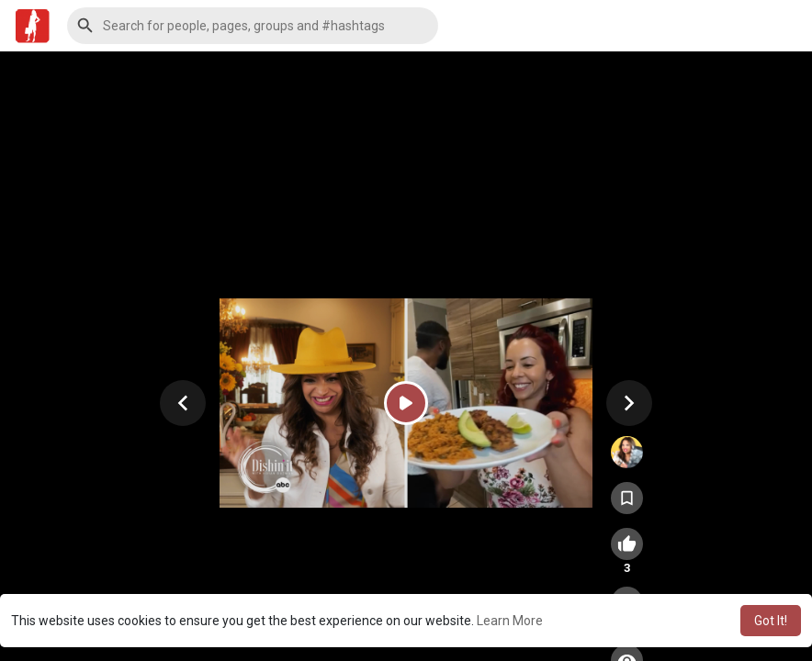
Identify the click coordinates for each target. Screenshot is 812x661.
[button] (253, 26)
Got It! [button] (771, 621)
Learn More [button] (510, 621)
